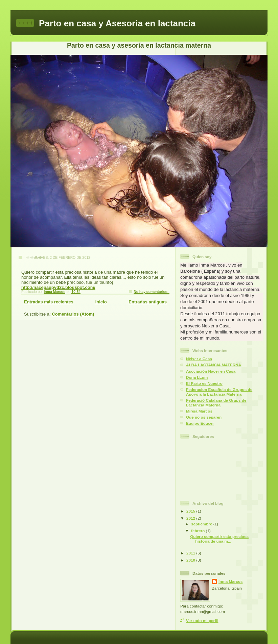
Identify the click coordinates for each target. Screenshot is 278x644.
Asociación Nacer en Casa (211, 371)
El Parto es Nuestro (204, 383)
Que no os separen (204, 417)
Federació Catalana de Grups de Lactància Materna (216, 403)
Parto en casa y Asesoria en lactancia (117, 23)
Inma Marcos (230, 581)
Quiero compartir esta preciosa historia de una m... (219, 539)
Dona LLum (197, 377)
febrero (199, 531)
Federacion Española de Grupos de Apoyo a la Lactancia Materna (219, 392)
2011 (191, 553)
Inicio (101, 302)
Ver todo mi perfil (202, 621)
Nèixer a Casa (199, 359)
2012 (191, 518)
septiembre (202, 524)
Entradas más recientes (49, 302)
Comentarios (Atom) (73, 314)
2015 (191, 511)
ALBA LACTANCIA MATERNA (214, 365)
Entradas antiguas (148, 302)
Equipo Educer (200, 423)
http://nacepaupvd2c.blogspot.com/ (58, 287)
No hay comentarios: (152, 292)
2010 (191, 560)
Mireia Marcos (199, 411)
